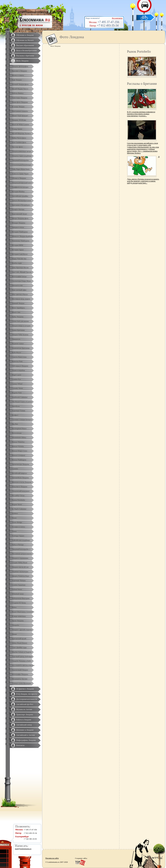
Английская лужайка (20, 196)
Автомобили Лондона (20, 478)
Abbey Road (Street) (19, 643)
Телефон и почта (18, 527)
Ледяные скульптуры (20, 571)
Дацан (14, 634)
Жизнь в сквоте (18, 75)
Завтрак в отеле (18, 227)
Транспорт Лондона (25, 715)
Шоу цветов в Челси (20, 294)
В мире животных (19, 616)
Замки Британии (18, 330)
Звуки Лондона (18, 621)
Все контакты (117, 18)
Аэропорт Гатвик (19, 411)
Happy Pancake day (19, 259)
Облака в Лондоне (19, 178)
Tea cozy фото (17, 147)
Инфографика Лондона (26, 740)
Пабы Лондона (18, 317)
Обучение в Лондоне (25, 35)
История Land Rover (20, 254)
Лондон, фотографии (20, 66)
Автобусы (16, 406)
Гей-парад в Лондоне (20, 366)
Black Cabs (16, 312)
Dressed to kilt (17, 285)
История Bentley (18, 192)
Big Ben (15, 424)
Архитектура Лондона (20, 464)
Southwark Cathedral (20, 397)
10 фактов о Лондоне (25, 689)
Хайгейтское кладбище (21, 540)
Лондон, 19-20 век (19, 120)
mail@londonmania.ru (23, 849)
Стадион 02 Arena (19, 603)
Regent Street (17, 504)
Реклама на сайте (52, 858)
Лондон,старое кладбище (22, 156)
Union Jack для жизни (20, 321)
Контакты (20, 745)
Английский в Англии (26, 735)
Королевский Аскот (19, 214)
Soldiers (15, 513)
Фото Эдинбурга (18, 308)
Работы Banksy (18, 93)
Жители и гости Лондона (22, 482)
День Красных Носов (20, 268)
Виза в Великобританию (27, 50)
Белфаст (15, 415)
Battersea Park (17, 361)
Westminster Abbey (19, 437)
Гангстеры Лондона (20, 98)
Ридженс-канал (18, 344)
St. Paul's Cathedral (19, 509)
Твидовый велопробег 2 (21, 549)
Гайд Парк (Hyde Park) (21, 169)
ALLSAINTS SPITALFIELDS (23, 665)
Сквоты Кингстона (19, 357)
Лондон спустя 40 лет (20, 567)
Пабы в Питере (18, 545)
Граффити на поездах (20, 187)
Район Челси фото (19, 138)
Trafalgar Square (18, 536)
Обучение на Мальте (25, 40)
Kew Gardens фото (19, 142)
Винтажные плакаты (20, 111)
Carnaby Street (17, 388)
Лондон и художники (20, 558)
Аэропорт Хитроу (19, 580)
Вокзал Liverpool (18, 455)
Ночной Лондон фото (20, 84)
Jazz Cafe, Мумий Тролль (22, 272)
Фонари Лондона (19, 223)
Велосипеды (17, 433)
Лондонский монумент (21, 491)
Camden (15, 469)
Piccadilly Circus (18, 496)
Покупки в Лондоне (20, 487)
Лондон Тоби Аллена (20, 335)
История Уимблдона (20, 232)
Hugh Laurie (17, 375)
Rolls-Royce (17, 352)
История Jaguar (18, 250)
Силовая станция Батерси (22, 420)
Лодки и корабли (18, 370)
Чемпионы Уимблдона (21, 241)
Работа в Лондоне (24, 720)
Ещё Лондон (17, 80)
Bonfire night (17, 263)
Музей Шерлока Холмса (21, 133)
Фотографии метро (19, 276)
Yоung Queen (17, 129)
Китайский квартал (19, 473)
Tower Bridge (17, 522)
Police (14, 607)
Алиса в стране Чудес (20, 174)
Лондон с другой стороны (22, 630)
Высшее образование (25, 45)
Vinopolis (16, 625)
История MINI (17, 245)
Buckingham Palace (19, 428)
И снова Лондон (18, 107)
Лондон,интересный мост (22, 183)
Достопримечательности (27, 699)
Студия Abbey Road (19, 563)
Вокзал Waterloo (18, 442)
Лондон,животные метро (22, 151)
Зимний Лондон (18, 303)
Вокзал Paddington (19, 460)
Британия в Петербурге (21, 205)
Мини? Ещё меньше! (20, 116)
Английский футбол (25, 704)
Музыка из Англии (24, 709)
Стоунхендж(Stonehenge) (22, 165)
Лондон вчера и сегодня (21, 326)
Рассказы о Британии (25, 56)
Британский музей (19, 639)
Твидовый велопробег (20, 160)
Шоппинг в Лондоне (25, 730)
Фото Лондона (22, 61)
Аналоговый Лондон (20, 670)
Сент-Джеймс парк (19, 647)
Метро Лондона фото (20, 218)
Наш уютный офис (19, 290)
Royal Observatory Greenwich (23, 612)
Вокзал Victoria (18, 446)
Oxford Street (17, 589)
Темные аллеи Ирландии (21, 683)
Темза (14, 531)
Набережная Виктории (21, 598)
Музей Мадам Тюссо (20, 89)
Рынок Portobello (18, 500)
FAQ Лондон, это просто (27, 694)
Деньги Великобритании (21, 200)
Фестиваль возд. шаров (21, 299)
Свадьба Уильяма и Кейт (21, 661)
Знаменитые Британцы (21, 348)
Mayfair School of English (22, 652)
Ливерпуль (16, 339)
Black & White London (20, 124)
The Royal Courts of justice (22, 402)
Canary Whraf (17, 384)
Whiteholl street (18, 594)
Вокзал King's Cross (20, 451)
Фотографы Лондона (20, 674)
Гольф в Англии (18, 209)
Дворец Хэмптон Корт (21, 576)
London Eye (16, 379)
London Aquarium (19, 585)
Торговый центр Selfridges (22, 656)
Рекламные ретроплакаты (22, 554)
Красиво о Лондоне (19, 71)
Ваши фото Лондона (20, 102)
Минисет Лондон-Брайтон (22, 236)
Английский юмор (24, 725)
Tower (14, 518)
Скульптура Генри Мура (21, 281)
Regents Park (17, 393)
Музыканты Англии (20, 679)
